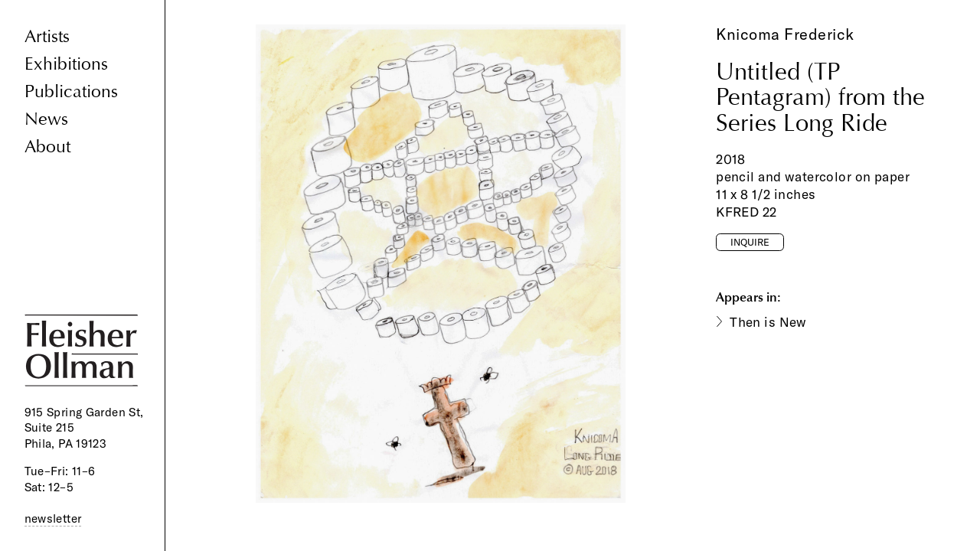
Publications (71, 91)
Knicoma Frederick (785, 34)
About (47, 147)
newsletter (53, 518)
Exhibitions (66, 64)
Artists (47, 36)
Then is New (768, 322)
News (46, 119)
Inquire (750, 242)
